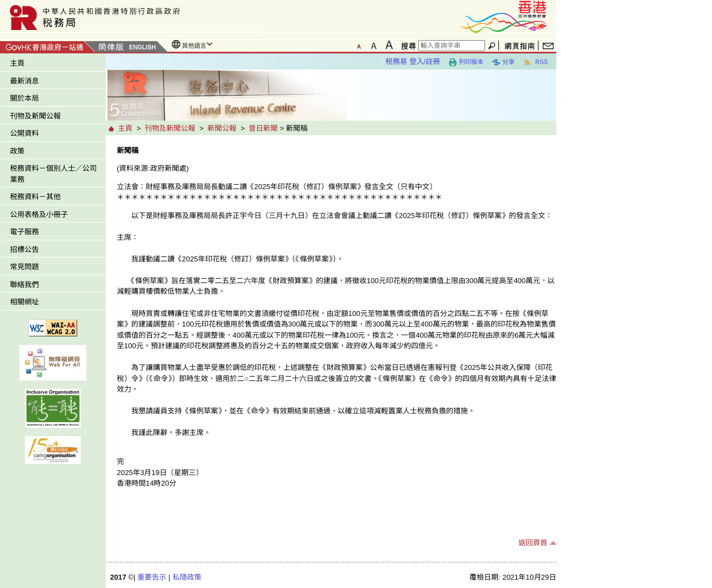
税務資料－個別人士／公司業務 (53, 174)
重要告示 (152, 577)
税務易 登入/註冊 (413, 61)
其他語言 (194, 46)
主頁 (17, 63)
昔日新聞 (263, 128)
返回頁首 (533, 543)
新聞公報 (222, 128)
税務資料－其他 (35, 197)
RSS (535, 62)
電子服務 (24, 232)
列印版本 (466, 62)
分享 (503, 62)
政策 (17, 151)
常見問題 (24, 267)
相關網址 (24, 302)
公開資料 (24, 133)
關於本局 (24, 98)
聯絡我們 (24, 285)
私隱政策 (187, 577)
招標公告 (24, 249)
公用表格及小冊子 (39, 214)
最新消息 (24, 81)
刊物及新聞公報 (35, 116)
